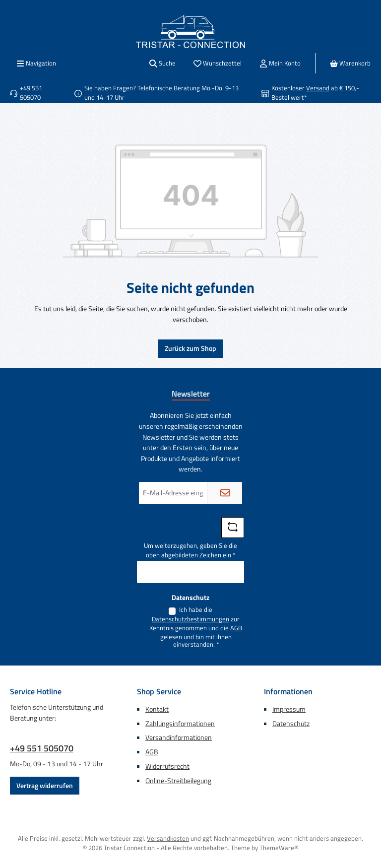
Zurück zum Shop (190, 348)
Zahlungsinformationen (180, 724)
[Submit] (225, 493)
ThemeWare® (279, 848)
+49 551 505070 (42, 748)
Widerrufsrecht (167, 766)
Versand (318, 88)
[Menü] (36, 63)
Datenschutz (291, 724)
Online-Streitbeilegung (178, 781)
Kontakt (157, 709)
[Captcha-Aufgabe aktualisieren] (233, 528)
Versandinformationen (179, 737)
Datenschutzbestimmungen (190, 619)
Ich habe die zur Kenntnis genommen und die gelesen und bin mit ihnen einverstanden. (196, 627)
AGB (236, 628)
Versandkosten (168, 838)
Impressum (289, 709)
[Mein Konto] (280, 63)
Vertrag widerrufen (45, 786)
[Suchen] (162, 63)
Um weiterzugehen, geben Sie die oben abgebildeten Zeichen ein (190, 551)
